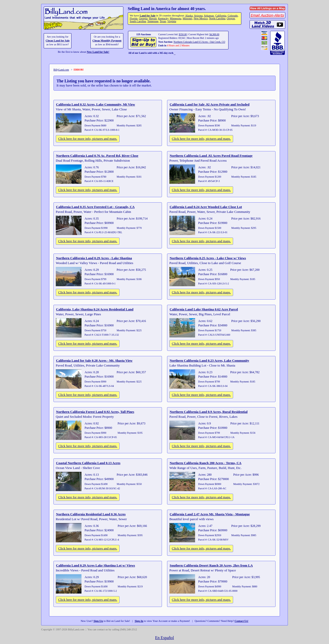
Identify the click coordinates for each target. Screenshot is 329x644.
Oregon (231, 18)
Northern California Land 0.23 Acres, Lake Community (209, 360)
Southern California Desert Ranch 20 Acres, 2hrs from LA (211, 565)
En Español (164, 638)
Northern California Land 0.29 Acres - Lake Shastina (94, 258)
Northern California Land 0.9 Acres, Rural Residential (209, 412)
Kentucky (163, 18)
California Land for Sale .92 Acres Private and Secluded (209, 104)
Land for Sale (147, 16)
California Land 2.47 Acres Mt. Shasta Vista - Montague (210, 514)
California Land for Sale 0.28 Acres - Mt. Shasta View (94, 360)
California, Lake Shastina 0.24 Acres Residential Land (95, 309)
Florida (133, 18)
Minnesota (176, 18)
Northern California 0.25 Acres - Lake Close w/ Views (208, 258)
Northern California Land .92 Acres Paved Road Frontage (211, 156)
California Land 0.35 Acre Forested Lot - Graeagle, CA (95, 207)
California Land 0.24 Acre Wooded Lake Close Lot (206, 207)
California (221, 16)
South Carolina (138, 21)
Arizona (198, 16)
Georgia (143, 18)
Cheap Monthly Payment (107, 41)
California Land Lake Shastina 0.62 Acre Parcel (204, 309)
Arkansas (209, 16)
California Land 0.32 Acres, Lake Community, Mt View (95, 104)
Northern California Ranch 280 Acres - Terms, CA (205, 463)
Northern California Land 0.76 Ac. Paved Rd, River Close (97, 156)
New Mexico (201, 18)
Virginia (172, 21)
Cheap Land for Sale (57, 41)
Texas (163, 21)
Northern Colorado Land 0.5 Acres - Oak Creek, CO (199, 42)
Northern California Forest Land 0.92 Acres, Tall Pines (95, 412)
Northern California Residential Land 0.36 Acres (91, 514)
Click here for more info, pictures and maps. (88, 139)
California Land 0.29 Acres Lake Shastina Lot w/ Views (95, 565)
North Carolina (217, 18)
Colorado (233, 16)
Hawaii (153, 18)
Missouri (187, 18)
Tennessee (153, 21)
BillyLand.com (61, 70)
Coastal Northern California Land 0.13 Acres (88, 463)
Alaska (189, 16)
